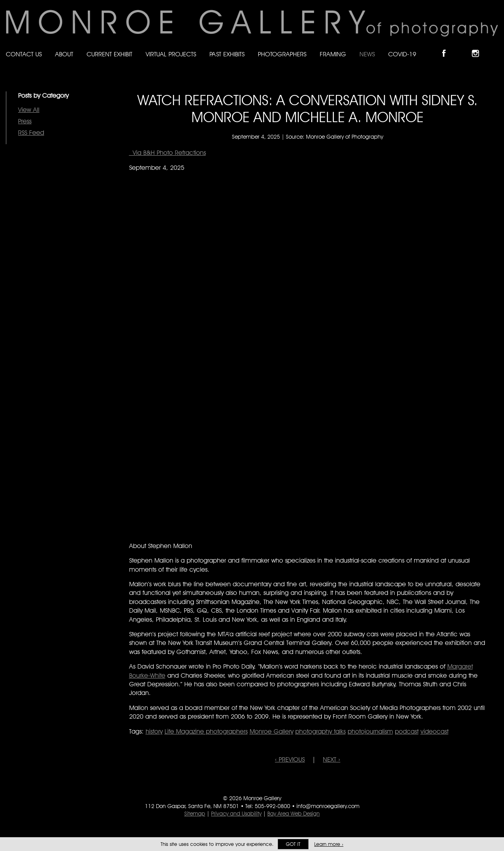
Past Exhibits (227, 54)
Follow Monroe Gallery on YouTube (495, 47)
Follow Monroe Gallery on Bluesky (463, 47)
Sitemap (195, 814)
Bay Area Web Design (294, 814)
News (367, 54)
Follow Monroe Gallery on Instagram (479, 47)
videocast (435, 731)
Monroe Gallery (271, 731)
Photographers (282, 54)
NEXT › (332, 759)
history (154, 731)
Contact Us (24, 54)
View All (29, 110)
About (64, 54)
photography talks (321, 731)
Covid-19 (402, 54)
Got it (293, 844)
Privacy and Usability (236, 814)
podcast (407, 731)
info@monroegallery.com (328, 806)
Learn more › (329, 844)
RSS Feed (31, 133)
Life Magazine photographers (206, 731)
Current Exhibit (109, 54)
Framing (333, 54)
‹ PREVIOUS (290, 759)
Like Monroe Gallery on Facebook (447, 47)
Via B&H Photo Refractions (168, 153)
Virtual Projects (171, 54)
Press (25, 121)
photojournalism (370, 731)
